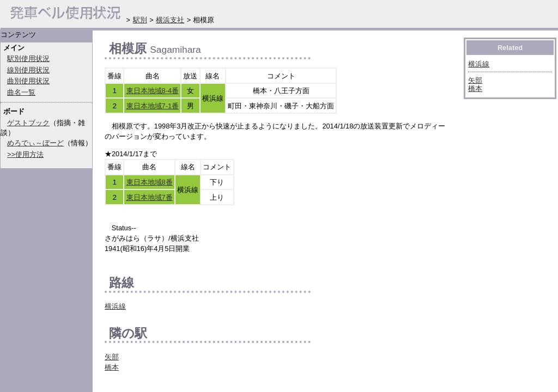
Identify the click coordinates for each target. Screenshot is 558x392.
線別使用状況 (28, 70)
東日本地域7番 (150, 197)
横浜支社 (170, 20)
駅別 (140, 20)
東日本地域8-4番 (153, 91)
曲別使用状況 (28, 81)
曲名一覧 (21, 92)
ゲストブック (28, 123)
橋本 (112, 367)
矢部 (112, 357)
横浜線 (115, 306)
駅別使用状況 (28, 59)
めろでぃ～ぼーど (35, 143)
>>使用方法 (25, 154)
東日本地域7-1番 (153, 106)
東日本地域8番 (150, 182)
